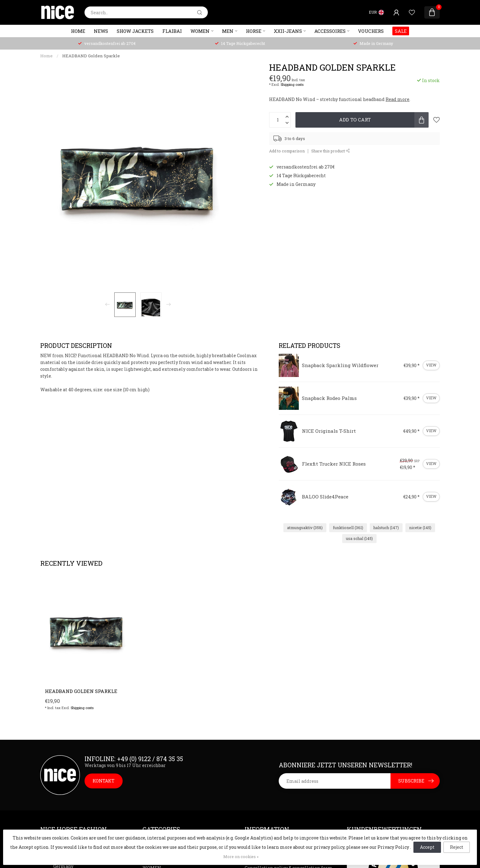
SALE (401, 31)
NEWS (101, 31)
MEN (228, 31)
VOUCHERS (371, 31)
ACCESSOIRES (330, 31)
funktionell (348, 528)
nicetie (420, 528)
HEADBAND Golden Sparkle (91, 56)
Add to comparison (287, 151)
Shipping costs (292, 84)
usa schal (359, 538)
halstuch (386, 528)
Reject (457, 847)
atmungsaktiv (305, 528)
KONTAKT (104, 781)
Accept (427, 847)
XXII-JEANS (288, 31)
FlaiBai (172, 31)
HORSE (254, 31)
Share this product (331, 151)
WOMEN (200, 31)
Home (78, 31)
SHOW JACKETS (135, 31)
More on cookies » (241, 857)
